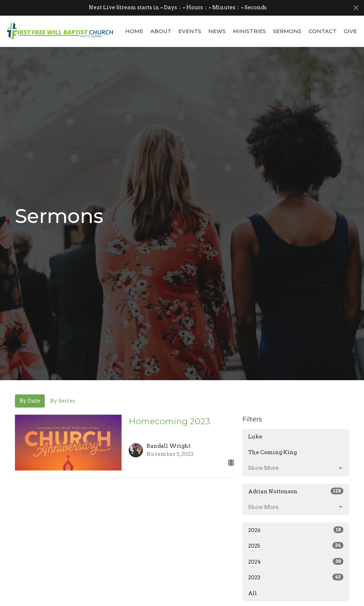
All (253, 593)
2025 (296, 546)
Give (350, 31)
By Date (30, 401)
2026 (296, 530)
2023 (296, 577)
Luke (255, 437)
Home (134, 31)
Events (190, 31)
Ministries (249, 31)
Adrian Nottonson (296, 491)
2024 (296, 562)
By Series (63, 401)
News (217, 31)
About (161, 31)
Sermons (287, 31)
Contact (323, 31)
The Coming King (272, 452)
